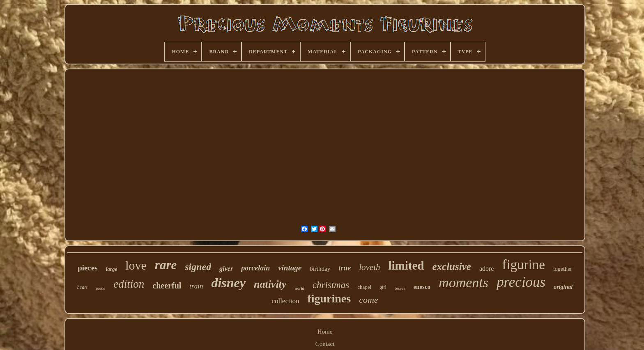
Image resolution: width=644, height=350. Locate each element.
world (299, 288)
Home (325, 332)
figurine (523, 265)
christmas (331, 285)
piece (100, 288)
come (368, 300)
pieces (88, 268)
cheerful (167, 286)
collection (285, 301)
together (563, 269)
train (196, 286)
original (563, 287)
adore (487, 269)
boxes (400, 288)
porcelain (255, 268)
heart (82, 287)
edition (129, 284)
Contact (325, 344)
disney (228, 283)
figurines (329, 299)
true (345, 268)
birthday (320, 269)
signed (198, 267)
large (112, 269)
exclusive (451, 267)
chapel (364, 287)
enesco (422, 287)
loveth (369, 267)
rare (166, 265)
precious (521, 282)
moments (463, 283)
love (136, 265)
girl (383, 287)
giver (226, 269)
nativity (270, 284)
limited (406, 265)
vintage (290, 268)
